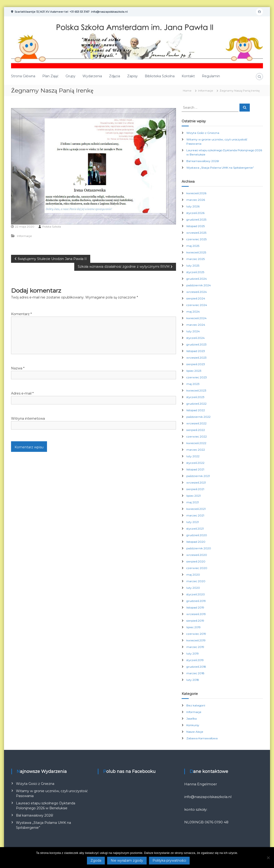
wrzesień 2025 (196, 233)
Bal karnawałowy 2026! (203, 161)
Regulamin (211, 76)
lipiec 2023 (194, 371)
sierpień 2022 (196, 430)
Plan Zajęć (50, 76)
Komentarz (21, 314)
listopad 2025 (196, 226)
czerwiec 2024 (197, 305)
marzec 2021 (195, 515)
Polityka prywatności (169, 860)
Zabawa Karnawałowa (202, 738)
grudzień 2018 (196, 667)
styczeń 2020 (196, 594)
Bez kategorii (196, 705)
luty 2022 (193, 456)
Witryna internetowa (28, 418)
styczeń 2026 (195, 213)
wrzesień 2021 (196, 482)
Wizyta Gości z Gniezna (203, 133)
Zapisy (132, 76)
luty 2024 (193, 331)
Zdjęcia (115, 76)
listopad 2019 (195, 607)
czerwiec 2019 (196, 634)
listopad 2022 (196, 410)
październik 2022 (198, 417)
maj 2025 (193, 246)
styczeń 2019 (195, 660)
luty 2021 (193, 522)
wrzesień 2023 (196, 358)
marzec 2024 (196, 325)
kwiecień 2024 (196, 318)
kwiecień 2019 (196, 640)
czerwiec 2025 (196, 239)
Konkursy (193, 725)
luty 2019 (193, 653)
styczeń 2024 (196, 338)
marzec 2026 (196, 200)
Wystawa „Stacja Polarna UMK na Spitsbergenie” (220, 168)
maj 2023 (193, 384)
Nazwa (18, 368)
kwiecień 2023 (196, 390)
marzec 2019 (195, 647)
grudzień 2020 (197, 535)
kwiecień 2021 (196, 509)
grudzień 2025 (196, 219)
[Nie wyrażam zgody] (268, 858)
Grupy (70, 76)
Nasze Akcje (195, 732)
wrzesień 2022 (196, 423)
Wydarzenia (92, 76)
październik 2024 (198, 285)
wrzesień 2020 (197, 555)
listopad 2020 (196, 542)
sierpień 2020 (196, 561)
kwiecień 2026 (196, 193)
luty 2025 (193, 265)
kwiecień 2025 (196, 252)
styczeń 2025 (195, 272)
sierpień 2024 (196, 298)
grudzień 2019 (196, 601)
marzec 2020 (196, 581)
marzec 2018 (195, 673)
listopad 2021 (195, 469)
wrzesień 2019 (196, 614)
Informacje (206, 91)
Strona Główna (23, 76)
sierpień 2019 (195, 621)
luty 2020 (193, 588)
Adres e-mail (22, 393)
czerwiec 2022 (197, 436)
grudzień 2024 (197, 279)
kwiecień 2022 (196, 443)
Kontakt (188, 76)
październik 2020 (199, 548)
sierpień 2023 (196, 364)
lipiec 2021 (194, 496)
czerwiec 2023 (197, 377)
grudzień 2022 (196, 404)
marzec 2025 (196, 259)
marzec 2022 (196, 450)
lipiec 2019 (194, 627)
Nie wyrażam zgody (127, 860)
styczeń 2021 (195, 529)
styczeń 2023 (195, 397)
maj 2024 (193, 312)
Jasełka (191, 719)
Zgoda (96, 860)
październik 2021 (198, 476)
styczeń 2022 (195, 463)
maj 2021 (193, 502)
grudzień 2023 (196, 344)
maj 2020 (193, 575)
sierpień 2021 (195, 489)
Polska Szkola (52, 227)
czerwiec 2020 (197, 568)
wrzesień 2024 (197, 292)
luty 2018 (193, 680)
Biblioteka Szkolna (160, 76)
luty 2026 (193, 206)
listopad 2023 (196, 351)
